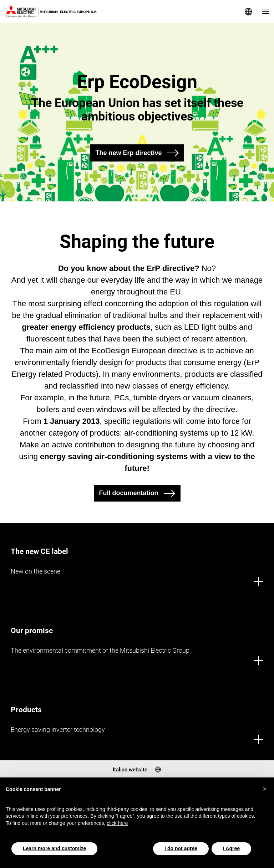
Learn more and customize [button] (54, 848)
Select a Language (248, 12)
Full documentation (129, 493)
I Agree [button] (231, 848)
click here (117, 823)
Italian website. (131, 770)
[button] (265, 789)
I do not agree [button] (181, 848)
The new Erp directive (128, 153)
